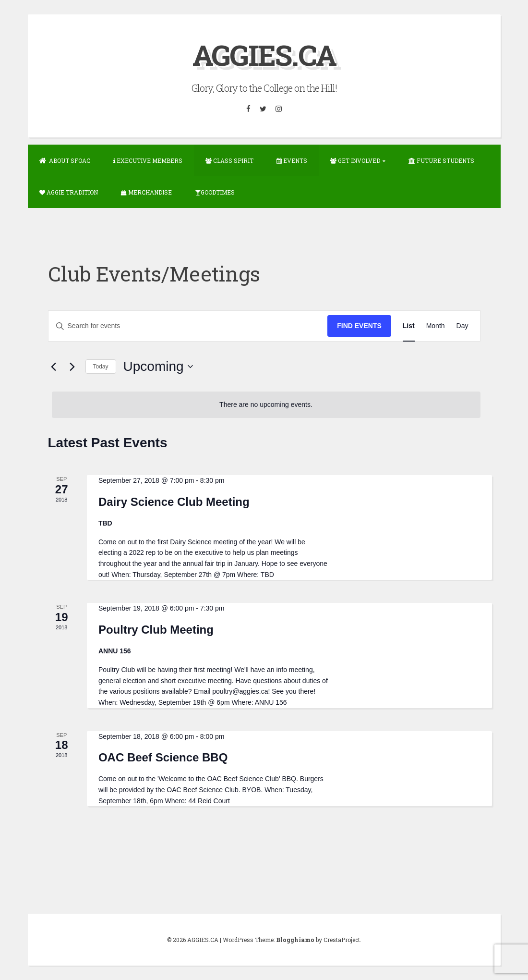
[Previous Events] (54, 367)
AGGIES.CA (264, 55)
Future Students (441, 160)
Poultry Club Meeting (156, 630)
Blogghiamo (295, 940)
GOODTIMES (215, 192)
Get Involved (355, 160)
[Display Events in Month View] (436, 326)
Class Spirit (229, 160)
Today (101, 367)
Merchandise (146, 192)
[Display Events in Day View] (462, 326)
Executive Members (148, 160)
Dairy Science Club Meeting (174, 502)
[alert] (266, 405)
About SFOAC (65, 160)
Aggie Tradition (69, 192)
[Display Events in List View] (409, 326)
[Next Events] (72, 367)
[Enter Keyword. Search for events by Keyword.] (188, 326)
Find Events (359, 326)
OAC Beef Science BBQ (163, 757)
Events (292, 160)
